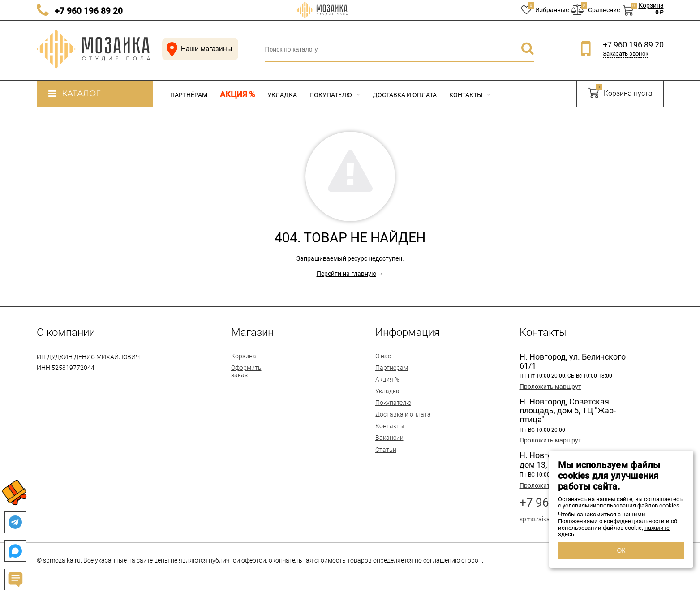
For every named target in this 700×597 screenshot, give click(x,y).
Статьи (386, 450)
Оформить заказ (246, 371)
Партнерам (392, 368)
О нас (383, 356)
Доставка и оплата (405, 95)
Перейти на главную (346, 274)
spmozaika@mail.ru (547, 519)
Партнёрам (189, 95)
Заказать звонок (626, 54)
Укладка (282, 95)
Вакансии (389, 438)
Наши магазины (198, 49)
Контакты (470, 95)
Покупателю (335, 95)
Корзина (244, 356)
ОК (621, 550)
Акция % (237, 94)
